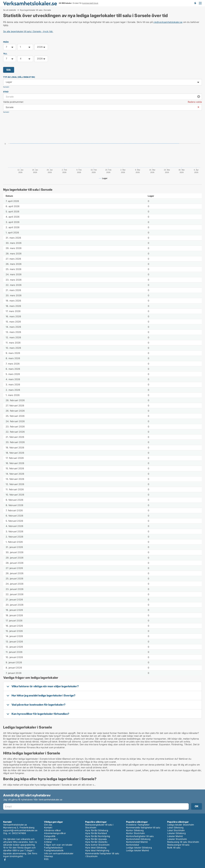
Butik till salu (174, 848)
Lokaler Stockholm (177, 839)
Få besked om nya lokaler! (195, 3)
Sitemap (48, 856)
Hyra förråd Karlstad (96, 833)
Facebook (5, 860)
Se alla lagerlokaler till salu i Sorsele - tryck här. (28, 31)
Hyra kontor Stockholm (97, 845)
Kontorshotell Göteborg (138, 839)
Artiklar (48, 842)
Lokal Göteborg (175, 827)
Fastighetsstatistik (54, 850)
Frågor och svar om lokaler (58, 845)
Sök (9, 70)
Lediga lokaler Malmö (138, 850)
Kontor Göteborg (135, 830)
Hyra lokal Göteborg (96, 848)
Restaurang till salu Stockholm (183, 842)
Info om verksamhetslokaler (59, 853)
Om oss (48, 825)
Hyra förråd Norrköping (98, 836)
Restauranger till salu (178, 845)
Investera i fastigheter (138, 825)
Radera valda (195, 102)
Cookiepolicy (51, 839)
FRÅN (6, 42)
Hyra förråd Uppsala (96, 839)
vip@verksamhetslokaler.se (168, 22)
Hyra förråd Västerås (96, 842)
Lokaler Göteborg (176, 833)
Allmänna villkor (52, 830)
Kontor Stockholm (135, 833)
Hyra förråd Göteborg (97, 830)
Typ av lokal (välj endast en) (19, 77)
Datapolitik (50, 836)
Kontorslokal (133, 845)
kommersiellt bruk (90, 3)
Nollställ (6, 87)
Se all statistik (10, 10)
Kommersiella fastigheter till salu (143, 827)
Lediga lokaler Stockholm (181, 825)
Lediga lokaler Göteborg (139, 848)
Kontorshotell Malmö (137, 842)
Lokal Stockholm (176, 830)
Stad (6, 92)
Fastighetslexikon (53, 848)
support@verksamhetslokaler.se (20, 830)
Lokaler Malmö (175, 836)
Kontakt (48, 827)
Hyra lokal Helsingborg (97, 850)
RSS (46, 859)
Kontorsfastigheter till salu (140, 836)
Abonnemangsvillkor (55, 833)
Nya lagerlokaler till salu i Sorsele (35, 10)
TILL (5, 54)
